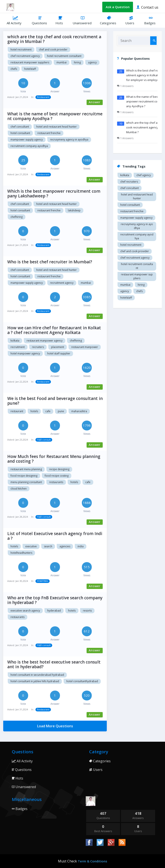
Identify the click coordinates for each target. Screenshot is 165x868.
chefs (14, 69)
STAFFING (43, 581)
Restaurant (43, 97)
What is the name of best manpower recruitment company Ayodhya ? (55, 116)
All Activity (16, 20)
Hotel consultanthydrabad (82, 681)
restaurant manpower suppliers (30, 62)
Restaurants (56, 482)
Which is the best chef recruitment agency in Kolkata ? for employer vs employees (144, 75)
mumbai (62, 62)
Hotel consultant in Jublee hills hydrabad (35, 681)
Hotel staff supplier (59, 353)
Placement (58, 347)
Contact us (147, 7)
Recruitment (18, 347)
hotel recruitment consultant (64, 56)
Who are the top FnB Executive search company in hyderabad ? (55, 600)
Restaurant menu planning (26, 469)
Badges (151, 20)
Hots (61, 20)
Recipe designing (59, 469)
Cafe (48, 411)
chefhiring (17, 217)
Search (48, 546)
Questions (40, 20)
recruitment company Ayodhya (29, 146)
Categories (109, 20)
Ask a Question (118, 7)
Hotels (34, 411)
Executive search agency (25, 611)
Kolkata (15, 341)
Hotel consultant (20, 133)
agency (92, 62)
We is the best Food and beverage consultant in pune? (55, 401)
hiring (77, 62)
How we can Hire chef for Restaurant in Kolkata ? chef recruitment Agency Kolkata (54, 330)
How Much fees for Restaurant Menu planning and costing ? (54, 459)
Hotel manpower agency (25, 353)
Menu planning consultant (26, 482)
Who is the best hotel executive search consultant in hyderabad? (54, 664)
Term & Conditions (92, 861)
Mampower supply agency (27, 140)
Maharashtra (79, 411)
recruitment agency (62, 283)
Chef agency (144, 175)
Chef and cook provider (53, 50)
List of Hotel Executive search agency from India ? (55, 536)
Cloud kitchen (19, 489)
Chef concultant (20, 127)
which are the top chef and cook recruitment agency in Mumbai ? (54, 39)
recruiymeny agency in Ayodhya (69, 140)
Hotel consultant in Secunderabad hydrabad (37, 675)
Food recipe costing (57, 476)
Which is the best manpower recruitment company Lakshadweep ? (54, 194)
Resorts (87, 611)
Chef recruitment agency (25, 56)
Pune (61, 411)
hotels (14, 546)
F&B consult (44, 440)
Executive (31, 546)
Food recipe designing (24, 476)
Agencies (65, 546)
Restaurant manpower (85, 347)
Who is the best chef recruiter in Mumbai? (50, 262)
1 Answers (125, 86)
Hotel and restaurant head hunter (57, 127)
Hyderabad (54, 611)
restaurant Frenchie (49, 133)
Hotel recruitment (21, 50)
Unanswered (83, 20)
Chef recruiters (129, 182)
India (81, 546)
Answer (95, 102)
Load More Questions (55, 726)
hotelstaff (30, 69)
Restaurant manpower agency (45, 341)
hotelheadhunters (21, 553)
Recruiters (38, 347)
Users (131, 20)
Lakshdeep (74, 210)
